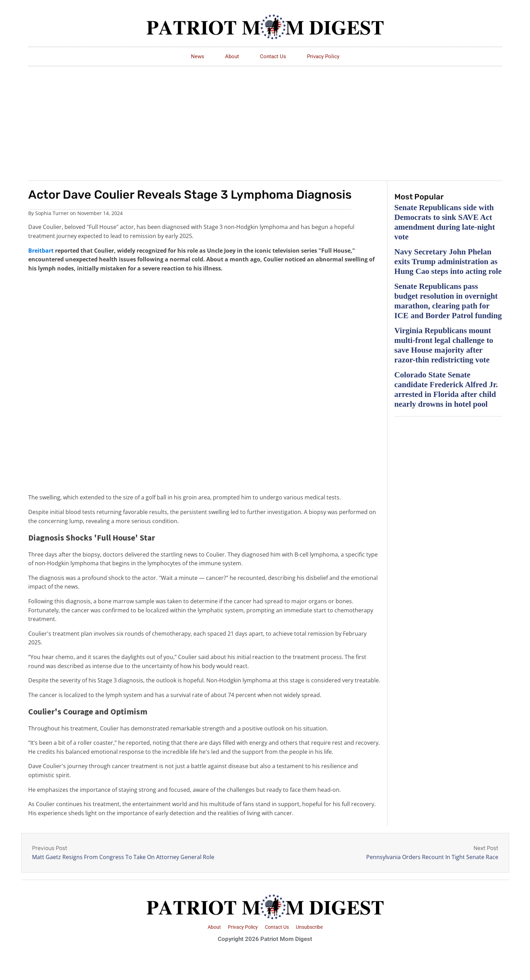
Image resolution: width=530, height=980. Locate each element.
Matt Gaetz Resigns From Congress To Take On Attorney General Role (123, 857)
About (232, 56)
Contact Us (273, 56)
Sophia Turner (52, 213)
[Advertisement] (265, 118)
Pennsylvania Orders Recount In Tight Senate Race (432, 857)
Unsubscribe (309, 927)
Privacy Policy (323, 56)
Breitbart (41, 251)
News (198, 56)
